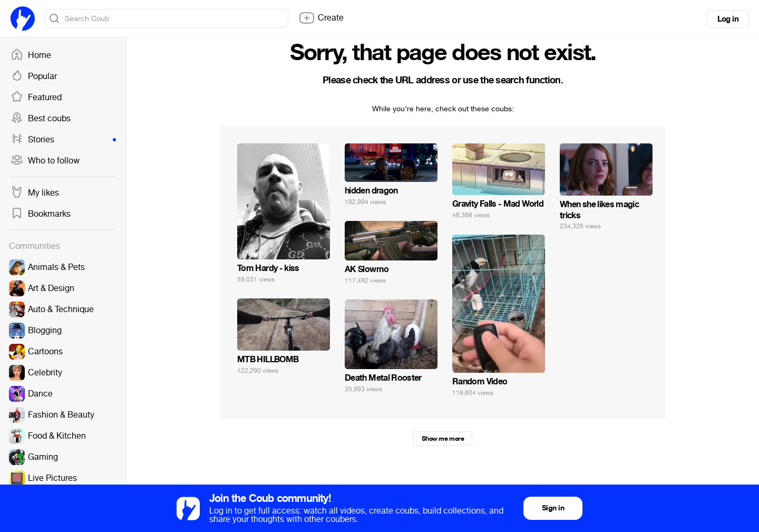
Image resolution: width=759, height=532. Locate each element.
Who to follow (45, 161)
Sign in (553, 508)
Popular (34, 76)
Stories (63, 140)
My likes (35, 193)
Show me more (443, 439)
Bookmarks (41, 214)
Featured (36, 98)
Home (31, 55)
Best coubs (41, 119)
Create (321, 18)
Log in (728, 19)
